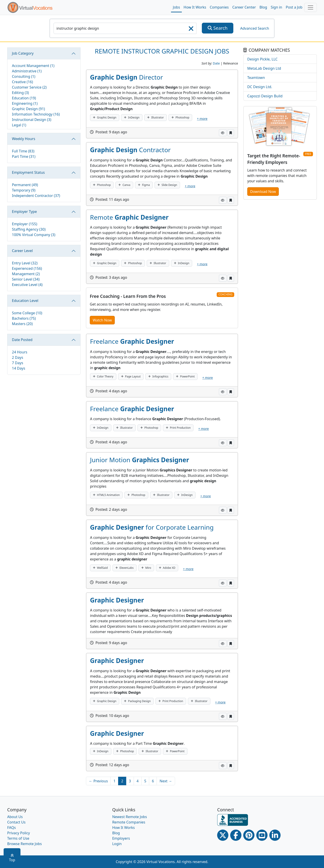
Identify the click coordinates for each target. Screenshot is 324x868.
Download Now (263, 192)
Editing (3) (20, 93)
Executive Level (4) (27, 285)
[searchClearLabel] (191, 30)
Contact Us (16, 822)
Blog (263, 7)
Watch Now (102, 320)
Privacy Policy (19, 833)
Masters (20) (22, 324)
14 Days (19, 368)
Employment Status (28, 172)
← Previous (98, 781)
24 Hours (20, 352)
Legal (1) (19, 125)
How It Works (195, 7)
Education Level (25, 301)
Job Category (23, 53)
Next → (166, 781)
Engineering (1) (25, 103)
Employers (121, 838)
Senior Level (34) (26, 279)
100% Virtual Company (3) (34, 235)
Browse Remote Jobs (25, 844)
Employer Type (24, 212)
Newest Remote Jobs (130, 817)
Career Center (244, 7)
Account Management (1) (33, 66)
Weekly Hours (24, 139)
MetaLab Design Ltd (264, 68)
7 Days (18, 363)
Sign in (276, 7)
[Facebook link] (236, 835)
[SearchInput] (125, 28)
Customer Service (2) (29, 87)
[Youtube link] (262, 835)
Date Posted (22, 340)
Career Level (22, 251)
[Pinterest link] (249, 835)
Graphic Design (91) (28, 109)
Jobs (176, 7)
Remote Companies (129, 822)
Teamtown (256, 78)
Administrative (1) (27, 71)
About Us (15, 817)
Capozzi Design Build (265, 96)
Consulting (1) (24, 76)
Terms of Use (18, 838)
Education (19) (24, 98)
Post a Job (294, 7)
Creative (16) (22, 82)
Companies (219, 7)
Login (117, 844)
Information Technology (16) (36, 114)
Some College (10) (27, 313)
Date (216, 63)
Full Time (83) (23, 151)
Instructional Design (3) (32, 120)
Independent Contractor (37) (36, 196)
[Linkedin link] (275, 835)
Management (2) (26, 274)
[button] (223, 133)
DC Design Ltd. (260, 87)
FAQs (11, 828)
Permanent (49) (25, 185)
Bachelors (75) (24, 318)
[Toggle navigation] (310, 7)
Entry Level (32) (25, 263)
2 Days (18, 357)
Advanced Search (254, 28)
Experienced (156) (27, 268)
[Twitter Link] (223, 835)
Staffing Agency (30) (29, 229)
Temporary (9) (24, 190)
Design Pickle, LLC (262, 59)
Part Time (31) (24, 156)
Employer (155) (25, 224)
